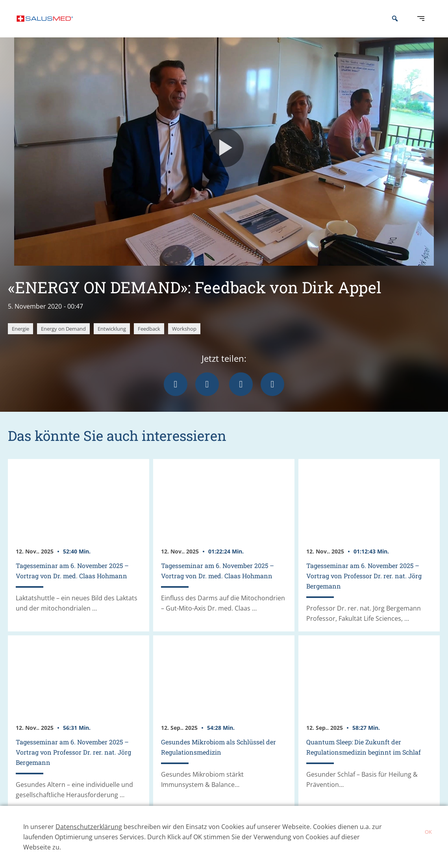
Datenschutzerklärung (89, 827)
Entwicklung (112, 341)
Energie (20, 341)
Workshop (184, 341)
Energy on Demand (63, 341)
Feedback (149, 341)
